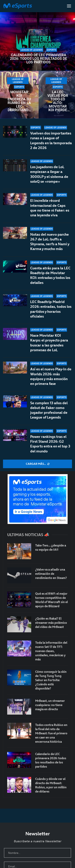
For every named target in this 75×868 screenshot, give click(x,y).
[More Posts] (37, 464)
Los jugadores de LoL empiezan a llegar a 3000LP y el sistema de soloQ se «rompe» (49, 174)
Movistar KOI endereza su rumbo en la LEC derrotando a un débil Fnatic (19, 101)
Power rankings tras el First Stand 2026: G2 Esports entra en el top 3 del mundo (50, 444)
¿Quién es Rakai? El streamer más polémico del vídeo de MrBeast (51, 623)
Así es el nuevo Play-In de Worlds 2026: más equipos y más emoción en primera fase (51, 376)
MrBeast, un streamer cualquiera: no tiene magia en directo (50, 705)
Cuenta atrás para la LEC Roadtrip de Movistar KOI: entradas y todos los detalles (50, 275)
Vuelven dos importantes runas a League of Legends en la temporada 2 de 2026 (51, 140)
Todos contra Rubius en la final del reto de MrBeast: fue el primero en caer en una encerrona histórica (51, 733)
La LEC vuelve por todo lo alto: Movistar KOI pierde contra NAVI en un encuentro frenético (58, 101)
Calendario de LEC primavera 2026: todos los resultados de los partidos (39, 59)
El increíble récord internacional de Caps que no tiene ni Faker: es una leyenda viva (50, 208)
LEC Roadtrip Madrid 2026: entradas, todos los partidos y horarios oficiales (51, 309)
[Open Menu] (69, 6)
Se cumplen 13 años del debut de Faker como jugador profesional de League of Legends (49, 410)
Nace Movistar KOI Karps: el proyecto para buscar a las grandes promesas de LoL (49, 343)
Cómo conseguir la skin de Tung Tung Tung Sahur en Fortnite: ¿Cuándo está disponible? (51, 680)
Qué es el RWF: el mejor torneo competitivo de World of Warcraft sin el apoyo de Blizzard (51, 600)
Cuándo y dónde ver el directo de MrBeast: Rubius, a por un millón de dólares (51, 785)
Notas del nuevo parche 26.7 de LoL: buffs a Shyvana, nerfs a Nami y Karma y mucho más (50, 242)
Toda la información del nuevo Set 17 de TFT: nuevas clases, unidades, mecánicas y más (51, 651)
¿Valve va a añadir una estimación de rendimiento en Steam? (51, 574)
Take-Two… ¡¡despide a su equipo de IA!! (51, 547)
